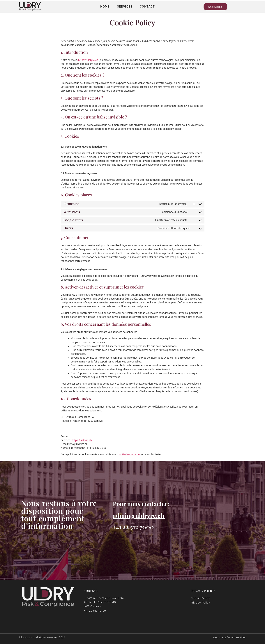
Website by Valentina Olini (229, 637)
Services (125, 7)
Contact (147, 7)
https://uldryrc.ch (88, 60)
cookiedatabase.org (129, 454)
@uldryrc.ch (147, 515)
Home (105, 7)
